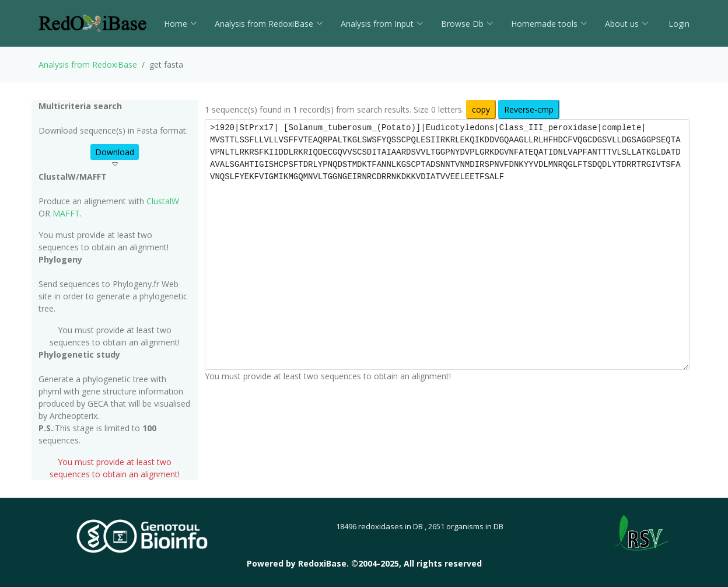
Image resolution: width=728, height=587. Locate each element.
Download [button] (115, 152)
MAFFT (66, 213)
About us (627, 24)
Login (678, 24)
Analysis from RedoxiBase (88, 64)
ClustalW (163, 201)
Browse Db (467, 24)
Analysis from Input (382, 24)
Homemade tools (549, 24)
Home (181, 24)
